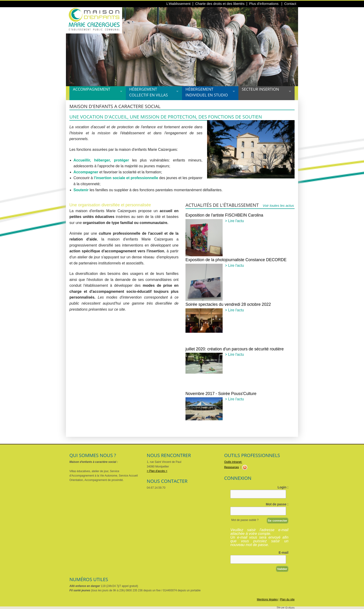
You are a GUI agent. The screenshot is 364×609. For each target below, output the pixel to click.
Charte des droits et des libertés (220, 4)
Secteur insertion (260, 89)
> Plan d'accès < (157, 471)
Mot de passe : (277, 504)
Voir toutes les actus (278, 206)
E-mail (283, 553)
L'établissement (179, 4)
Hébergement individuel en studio (207, 92)
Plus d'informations (264, 4)
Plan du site (287, 599)
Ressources (232, 467)
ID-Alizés (290, 608)
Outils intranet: (233, 462)
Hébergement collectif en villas (149, 92)
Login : (283, 487)
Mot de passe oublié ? (245, 520)
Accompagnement (92, 89)
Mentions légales (267, 599)
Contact (290, 4)
